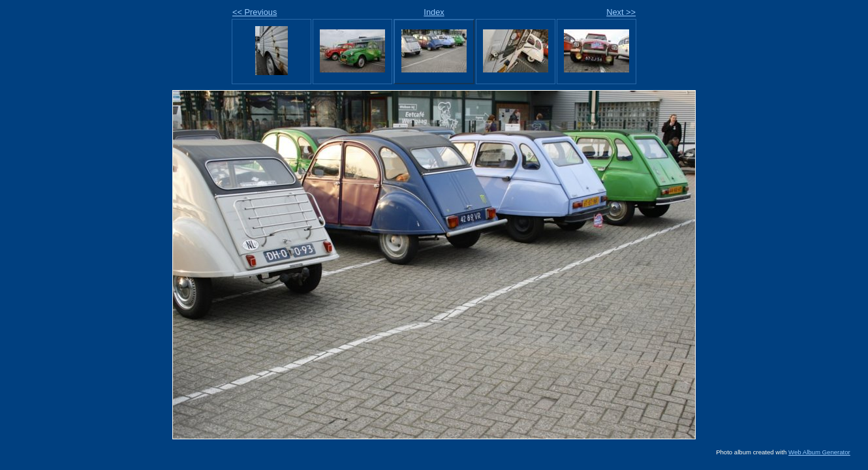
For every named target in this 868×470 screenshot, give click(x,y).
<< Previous (255, 12)
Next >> (621, 12)
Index (434, 12)
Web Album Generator (819, 452)
